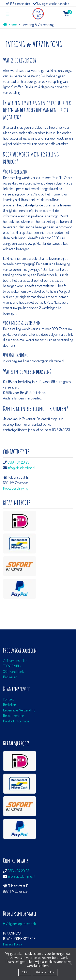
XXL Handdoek (13, 671)
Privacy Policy (13, 944)
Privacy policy (45, 972)
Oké (25, 972)
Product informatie (16, 721)
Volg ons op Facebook (19, 924)
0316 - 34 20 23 (18, 462)
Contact (8, 699)
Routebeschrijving (16, 488)
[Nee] (71, 964)
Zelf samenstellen (15, 661)
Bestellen (10, 705)
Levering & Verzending (19, 710)
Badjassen (10, 677)
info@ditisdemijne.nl (21, 468)
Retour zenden (14, 716)
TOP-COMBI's (12, 666)
